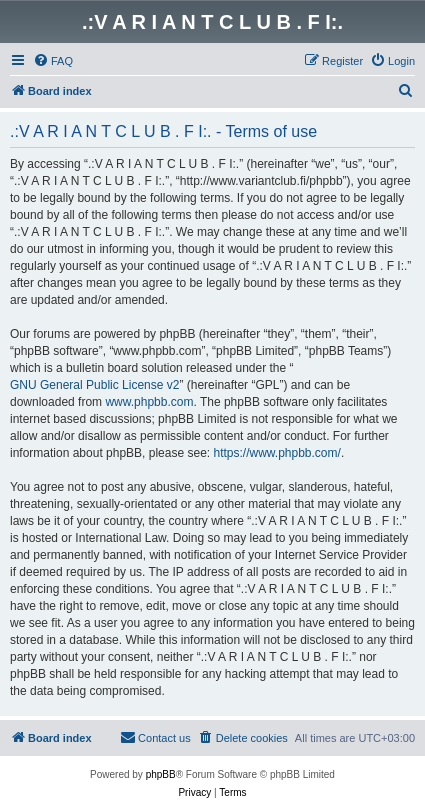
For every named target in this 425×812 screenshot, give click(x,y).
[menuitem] (53, 61)
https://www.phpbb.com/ (276, 453)
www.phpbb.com (149, 402)
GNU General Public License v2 (94, 385)
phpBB (161, 774)
